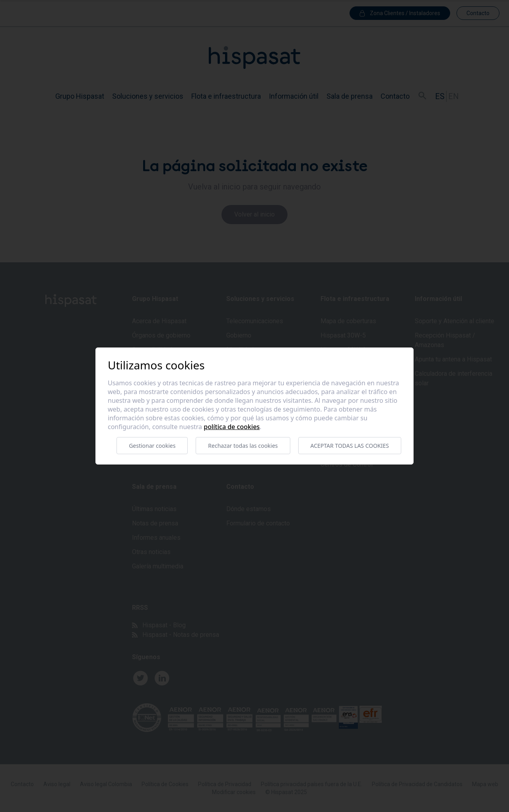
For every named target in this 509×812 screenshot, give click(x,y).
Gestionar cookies (152, 446)
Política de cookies (232, 427)
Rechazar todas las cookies (243, 446)
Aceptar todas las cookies (350, 446)
